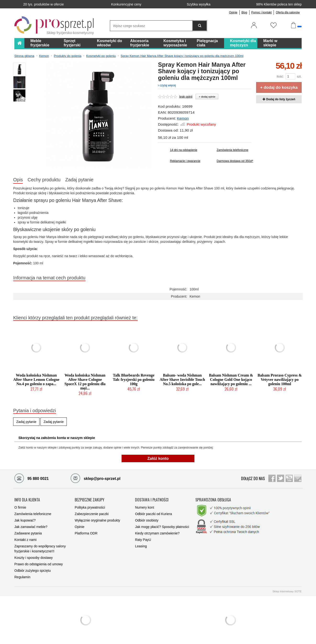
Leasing (141, 546)
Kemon (183, 118)
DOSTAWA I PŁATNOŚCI (152, 500)
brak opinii (186, 97)
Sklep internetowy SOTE (287, 591)
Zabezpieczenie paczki (92, 514)
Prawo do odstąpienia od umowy (39, 564)
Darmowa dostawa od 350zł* (234, 161)
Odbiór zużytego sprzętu (33, 571)
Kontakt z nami (25, 540)
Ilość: (280, 76)
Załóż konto (158, 458)
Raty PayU (143, 540)
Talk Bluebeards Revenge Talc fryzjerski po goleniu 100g (134, 380)
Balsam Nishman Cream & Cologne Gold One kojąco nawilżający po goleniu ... (231, 380)
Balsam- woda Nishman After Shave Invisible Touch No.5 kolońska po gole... (182, 380)
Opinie (233, 12)
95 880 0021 (31, 478)
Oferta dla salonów (288, 12)
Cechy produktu (44, 180)
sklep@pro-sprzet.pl (96, 478)
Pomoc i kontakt (262, 12)
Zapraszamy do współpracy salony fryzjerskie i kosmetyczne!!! (40, 549)
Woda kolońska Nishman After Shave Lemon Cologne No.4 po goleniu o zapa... (36, 380)
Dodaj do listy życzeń (279, 99)
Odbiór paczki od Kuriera (153, 514)
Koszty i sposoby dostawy (34, 558)
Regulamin (22, 577)
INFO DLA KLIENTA (27, 500)
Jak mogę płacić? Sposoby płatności (162, 527)
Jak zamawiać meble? (31, 527)
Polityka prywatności (90, 507)
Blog (244, 12)
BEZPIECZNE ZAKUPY (90, 500)
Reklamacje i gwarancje (185, 161)
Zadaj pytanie (79, 180)
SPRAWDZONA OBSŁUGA (213, 500)
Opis (18, 180)
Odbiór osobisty (147, 520)
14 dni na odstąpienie (184, 150)
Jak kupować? (25, 520)
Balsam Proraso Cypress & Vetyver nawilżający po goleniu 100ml (280, 380)
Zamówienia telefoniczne (232, 150)
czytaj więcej (167, 85)
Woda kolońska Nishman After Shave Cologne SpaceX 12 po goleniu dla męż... (85, 382)
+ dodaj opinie (207, 97)
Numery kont (144, 507)
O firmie (20, 507)
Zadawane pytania (28, 533)
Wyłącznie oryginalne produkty (97, 520)
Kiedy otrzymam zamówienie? (157, 533)
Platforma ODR (86, 533)
